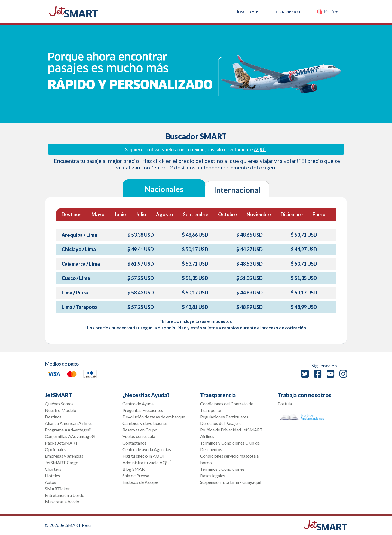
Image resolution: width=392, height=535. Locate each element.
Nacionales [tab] (164, 189)
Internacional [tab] (237, 190)
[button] (327, 12)
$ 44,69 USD (249, 293)
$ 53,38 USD (141, 235)
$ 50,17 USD (195, 249)
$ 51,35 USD (195, 278)
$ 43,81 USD (195, 307)
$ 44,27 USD (249, 249)
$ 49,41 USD (141, 249)
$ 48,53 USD (249, 264)
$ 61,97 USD (141, 264)
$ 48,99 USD (249, 307)
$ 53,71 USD (304, 235)
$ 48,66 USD (195, 235)
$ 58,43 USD (141, 293)
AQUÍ (260, 149)
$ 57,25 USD (141, 278)
